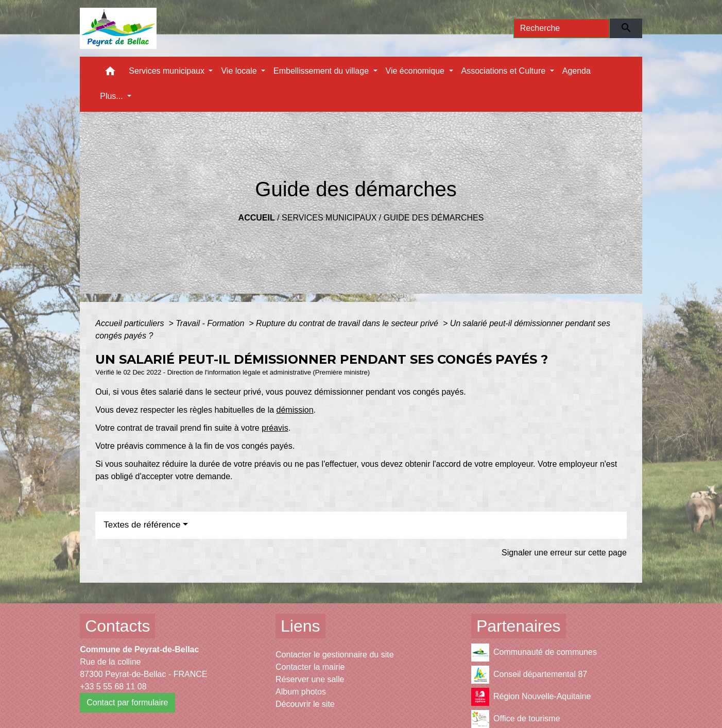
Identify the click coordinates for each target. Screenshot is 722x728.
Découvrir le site (305, 704)
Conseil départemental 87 (529, 675)
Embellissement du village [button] (322, 71)
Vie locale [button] (240, 71)
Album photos (301, 692)
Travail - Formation (211, 323)
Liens (300, 626)
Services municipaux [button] (168, 71)
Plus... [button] (113, 96)
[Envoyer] (626, 28)
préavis (275, 428)
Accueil (257, 218)
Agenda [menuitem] (577, 71)
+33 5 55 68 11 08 (113, 687)
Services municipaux (329, 218)
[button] (110, 73)
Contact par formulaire (127, 702)
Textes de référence (142, 525)
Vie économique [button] (416, 71)
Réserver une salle (310, 679)
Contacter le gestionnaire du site (334, 655)
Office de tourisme (516, 719)
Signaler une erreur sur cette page (564, 553)
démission (295, 410)
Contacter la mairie (310, 667)
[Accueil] (118, 28)
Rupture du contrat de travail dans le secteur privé (348, 323)
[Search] (562, 28)
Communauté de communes (534, 653)
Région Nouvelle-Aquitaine (531, 697)
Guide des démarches (434, 218)
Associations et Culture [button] (505, 71)
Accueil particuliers (131, 323)
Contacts (117, 626)
